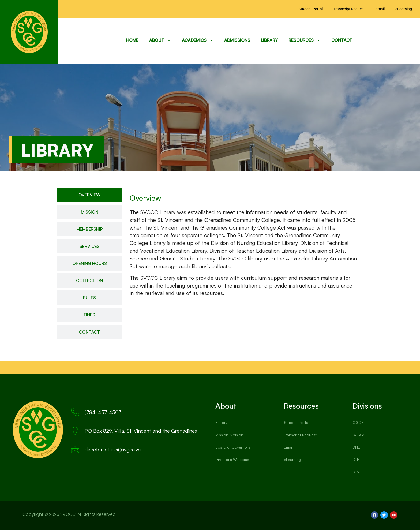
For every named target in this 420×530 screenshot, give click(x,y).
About (160, 40)
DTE (356, 459)
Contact (342, 40)
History (221, 422)
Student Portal (311, 9)
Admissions (237, 40)
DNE (356, 447)
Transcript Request (349, 9)
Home (132, 40)
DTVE (357, 472)
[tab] (89, 195)
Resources (305, 40)
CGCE (358, 422)
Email (380, 9)
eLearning (404, 9)
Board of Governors (233, 447)
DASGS (359, 435)
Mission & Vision (229, 435)
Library (269, 40)
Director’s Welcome (232, 459)
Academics (198, 40)
